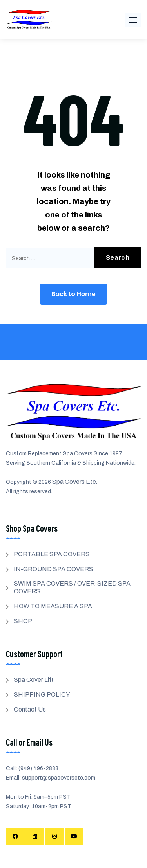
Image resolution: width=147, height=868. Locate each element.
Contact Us (30, 709)
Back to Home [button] (73, 294)
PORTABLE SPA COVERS (52, 554)
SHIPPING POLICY (42, 695)
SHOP (23, 621)
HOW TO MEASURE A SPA (53, 606)
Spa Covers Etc (74, 482)
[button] (133, 20)
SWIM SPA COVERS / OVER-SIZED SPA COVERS (72, 587)
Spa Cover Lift (34, 680)
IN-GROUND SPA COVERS (54, 569)
